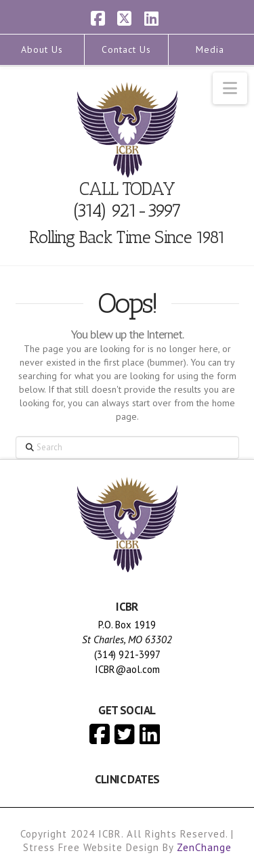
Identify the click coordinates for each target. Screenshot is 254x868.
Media (210, 49)
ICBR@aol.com (127, 669)
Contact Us (126, 49)
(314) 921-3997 (127, 211)
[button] (230, 88)
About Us (42, 49)
